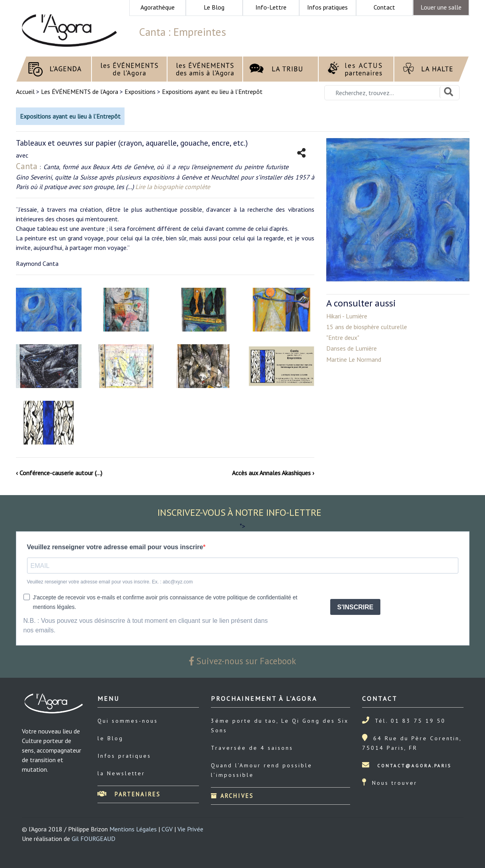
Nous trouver (395, 783)
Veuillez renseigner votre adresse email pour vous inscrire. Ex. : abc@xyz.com (110, 582)
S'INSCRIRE (355, 607)
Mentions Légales (133, 829)
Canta (27, 166)
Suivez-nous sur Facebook (243, 661)
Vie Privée (190, 829)
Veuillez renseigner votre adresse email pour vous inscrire (115, 547)
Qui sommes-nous (128, 721)
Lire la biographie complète (173, 187)
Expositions (140, 92)
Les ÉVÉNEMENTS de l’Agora (80, 92)
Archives (232, 796)
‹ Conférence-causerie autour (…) (59, 473)
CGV (167, 829)
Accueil (26, 92)
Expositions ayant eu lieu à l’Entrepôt (212, 92)
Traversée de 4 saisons (252, 748)
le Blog (110, 738)
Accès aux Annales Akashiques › (273, 473)
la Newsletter (121, 773)
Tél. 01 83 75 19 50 (410, 721)
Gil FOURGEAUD (93, 839)
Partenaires (129, 794)
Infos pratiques (124, 756)
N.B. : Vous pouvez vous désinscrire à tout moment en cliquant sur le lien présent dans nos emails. (146, 625)
